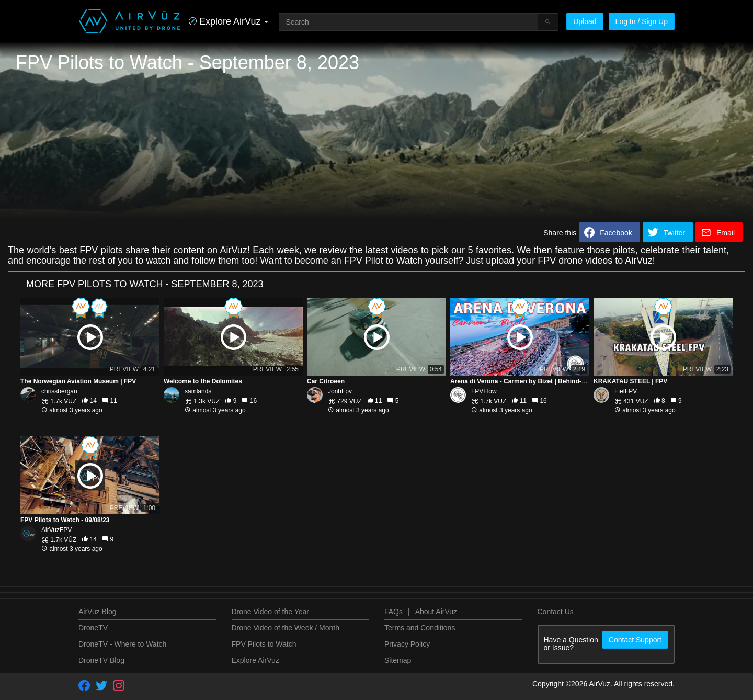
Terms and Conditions (420, 628)
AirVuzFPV (56, 530)
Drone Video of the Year (270, 612)
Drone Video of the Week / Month (286, 628)
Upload (585, 21)
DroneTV (93, 628)
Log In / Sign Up (642, 21)
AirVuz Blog (98, 612)
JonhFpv (340, 391)
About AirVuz (436, 612)
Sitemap (398, 660)
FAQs (393, 612)
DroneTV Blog (101, 660)
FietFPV (626, 391)
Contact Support (635, 640)
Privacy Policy (407, 644)
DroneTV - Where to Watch (122, 644)
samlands (198, 391)
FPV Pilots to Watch (264, 644)
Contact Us (556, 612)
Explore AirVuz (255, 660)
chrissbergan (59, 391)
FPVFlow (484, 391)
